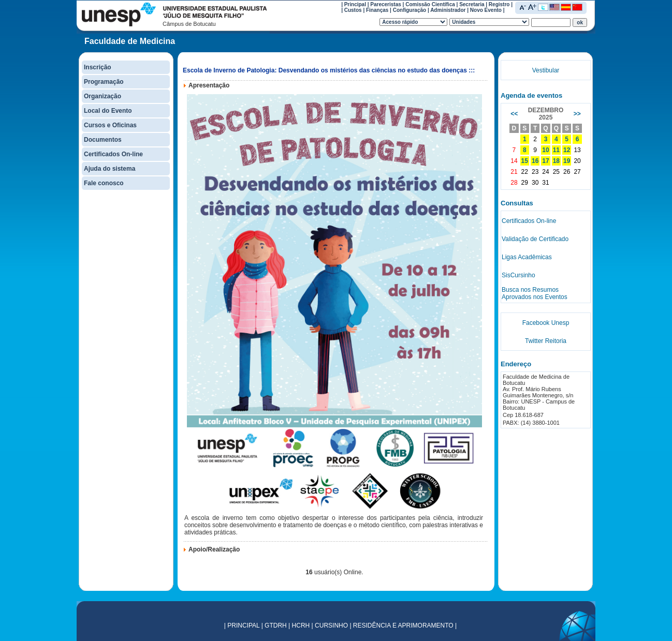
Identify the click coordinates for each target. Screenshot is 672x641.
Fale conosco (104, 183)
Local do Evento (108, 111)
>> (577, 114)
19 (567, 161)
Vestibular (546, 70)
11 (556, 150)
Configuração (410, 10)
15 (525, 161)
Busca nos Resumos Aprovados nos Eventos (535, 293)
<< (514, 114)
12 (567, 150)
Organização (103, 96)
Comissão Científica (430, 4)
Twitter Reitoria (546, 341)
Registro (499, 4)
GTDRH (276, 625)
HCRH (301, 625)
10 (545, 150)
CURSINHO (331, 625)
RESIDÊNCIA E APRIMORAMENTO (403, 625)
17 (545, 161)
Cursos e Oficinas (110, 125)
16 (535, 161)
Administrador (448, 10)
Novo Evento (486, 10)
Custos (353, 10)
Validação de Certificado (535, 239)
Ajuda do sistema (109, 169)
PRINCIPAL (243, 625)
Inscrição (98, 67)
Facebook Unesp (546, 323)
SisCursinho (518, 275)
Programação (104, 82)
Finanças (377, 10)
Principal (355, 4)
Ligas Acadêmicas (527, 257)
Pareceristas (386, 4)
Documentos (103, 140)
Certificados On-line (113, 154)
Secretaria (472, 4)
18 (556, 161)
